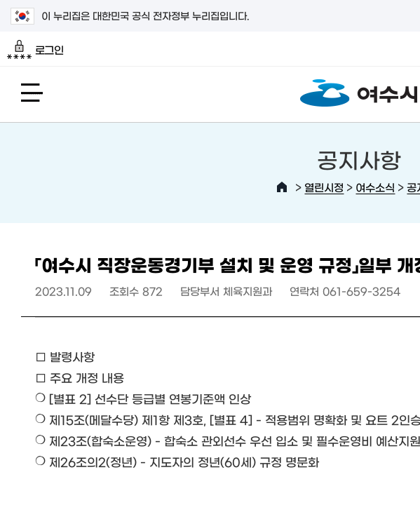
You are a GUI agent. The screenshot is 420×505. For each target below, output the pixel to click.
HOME (282, 187)
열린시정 (324, 187)
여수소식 (375, 187)
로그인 (35, 50)
